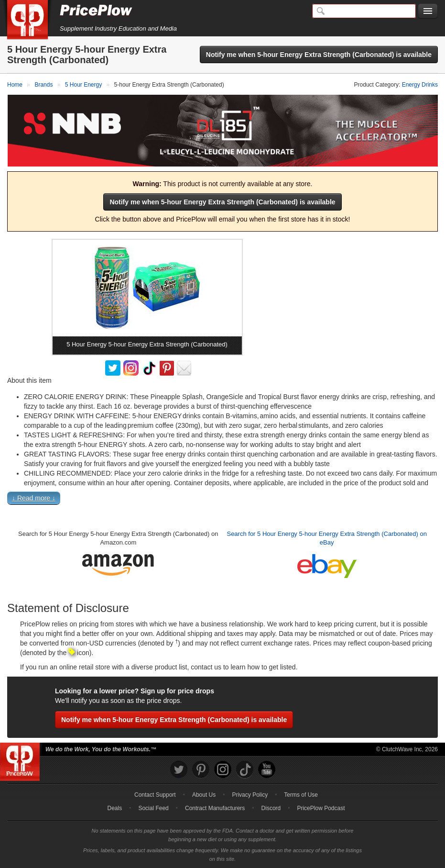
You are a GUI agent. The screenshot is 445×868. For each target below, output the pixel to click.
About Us (204, 795)
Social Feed (153, 808)
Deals (115, 808)
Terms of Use (301, 795)
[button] (222, 500)
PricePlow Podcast (321, 808)
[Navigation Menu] (428, 11)
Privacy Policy (250, 795)
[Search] (364, 11)
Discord (271, 808)
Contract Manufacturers (215, 808)
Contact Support (155, 795)
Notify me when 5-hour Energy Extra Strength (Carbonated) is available (319, 55)
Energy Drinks (420, 85)
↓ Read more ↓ (34, 498)
